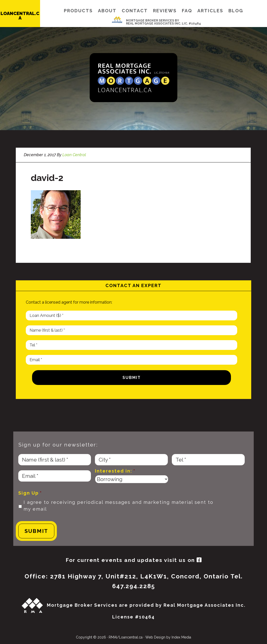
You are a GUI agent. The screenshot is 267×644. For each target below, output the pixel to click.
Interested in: (115, 471)
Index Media (181, 637)
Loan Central (133, 78)
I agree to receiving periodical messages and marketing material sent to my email (118, 506)
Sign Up (30, 493)
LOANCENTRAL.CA (20, 16)
